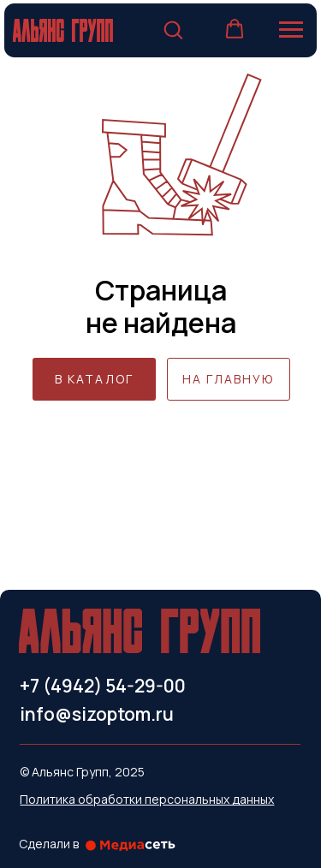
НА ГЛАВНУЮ (228, 379)
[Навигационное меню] (291, 30)
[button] (173, 29)
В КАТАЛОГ (94, 379)
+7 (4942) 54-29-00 (103, 686)
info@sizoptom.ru (97, 714)
